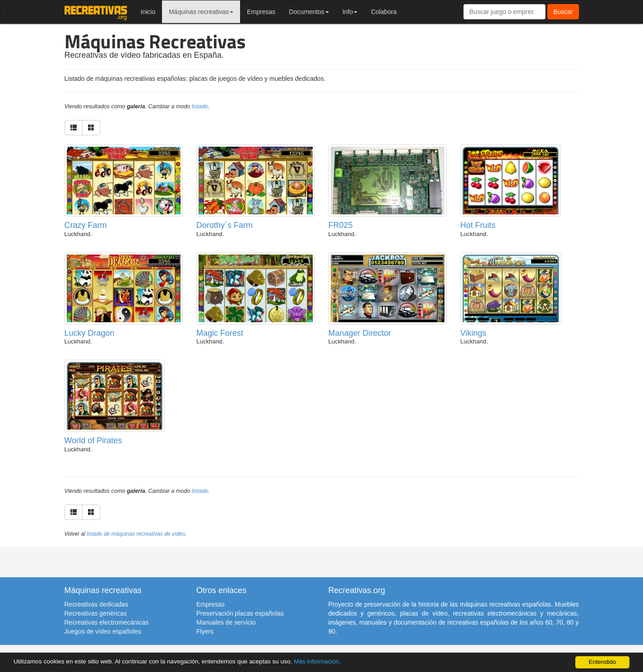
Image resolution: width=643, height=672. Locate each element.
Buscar (563, 12)
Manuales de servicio (226, 622)
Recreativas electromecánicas (107, 622)
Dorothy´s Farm (224, 225)
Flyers (205, 631)
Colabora (384, 12)
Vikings (473, 333)
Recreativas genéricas (96, 613)
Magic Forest (220, 333)
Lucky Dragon (90, 333)
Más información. (317, 661)
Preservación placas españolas (240, 613)
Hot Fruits (478, 225)
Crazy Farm (86, 225)
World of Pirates (93, 440)
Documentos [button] (309, 12)
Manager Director (360, 333)
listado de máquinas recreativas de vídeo (136, 534)
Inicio (148, 12)
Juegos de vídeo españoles (103, 631)
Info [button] (350, 12)
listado (200, 107)
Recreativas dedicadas (97, 604)
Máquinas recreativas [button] (201, 12)
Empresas (261, 12)
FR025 (341, 225)
